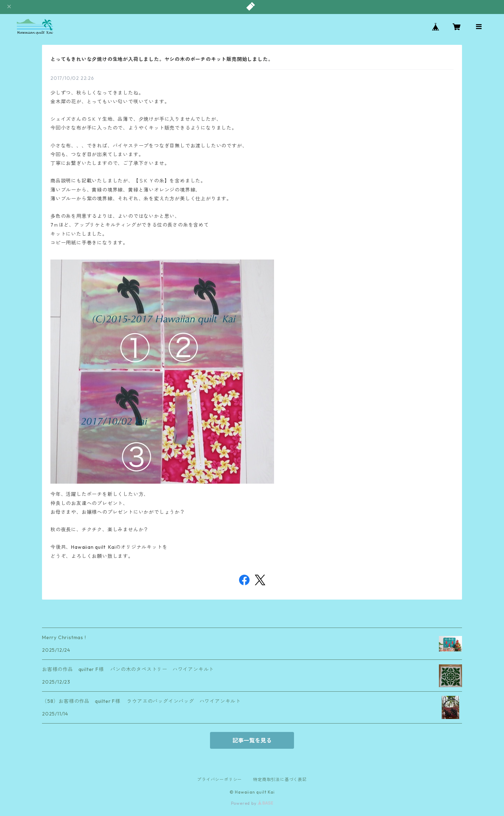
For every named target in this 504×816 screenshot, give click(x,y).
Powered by (252, 803)
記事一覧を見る (252, 740)
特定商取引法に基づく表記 (280, 779)
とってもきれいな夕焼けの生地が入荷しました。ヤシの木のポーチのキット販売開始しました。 (162, 59)
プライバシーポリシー (219, 779)
